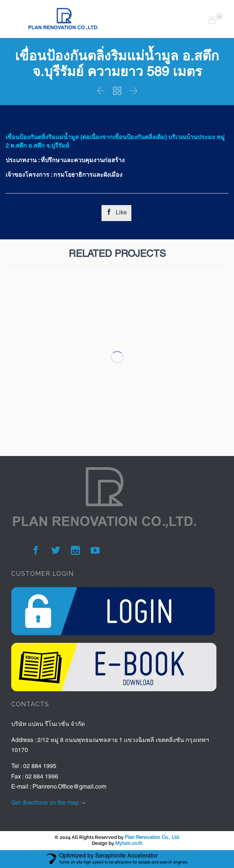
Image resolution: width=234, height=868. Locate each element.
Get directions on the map (45, 803)
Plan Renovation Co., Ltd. (152, 838)
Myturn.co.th (129, 844)
